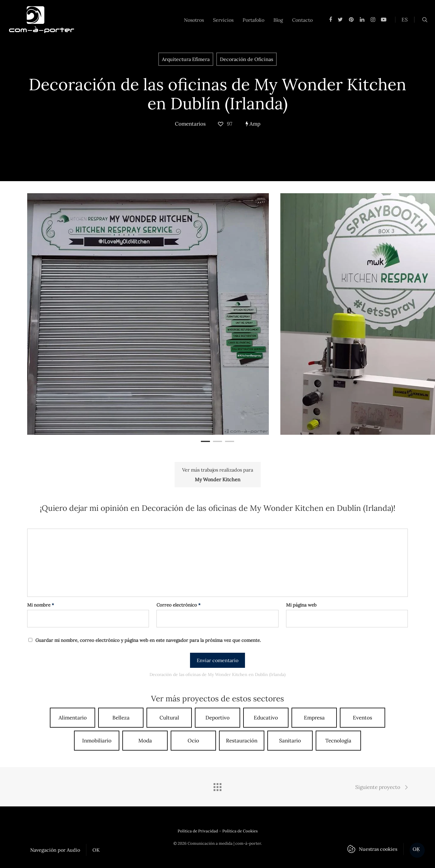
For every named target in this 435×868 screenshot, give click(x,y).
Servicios (223, 20)
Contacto (302, 20)
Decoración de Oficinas (246, 59)
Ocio (193, 741)
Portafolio (253, 20)
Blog (278, 20)
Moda (145, 741)
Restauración (242, 741)
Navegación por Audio (55, 850)
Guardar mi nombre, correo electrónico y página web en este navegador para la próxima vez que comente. (148, 640)
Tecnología (338, 741)
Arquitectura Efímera (186, 59)
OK (96, 850)
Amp (253, 124)
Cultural (169, 718)
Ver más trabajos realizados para (218, 476)
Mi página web (301, 605)
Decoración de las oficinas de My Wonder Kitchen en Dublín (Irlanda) (217, 94)
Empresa (314, 718)
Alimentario (73, 718)
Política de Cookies (240, 831)
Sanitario (290, 741)
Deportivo (217, 718)
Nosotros (194, 20)
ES (405, 20)
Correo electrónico (179, 605)
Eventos (362, 718)
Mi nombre (41, 605)
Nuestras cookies (378, 849)
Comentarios (190, 124)
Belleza (121, 718)
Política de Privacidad (198, 831)
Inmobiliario (97, 741)
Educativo (266, 718)
